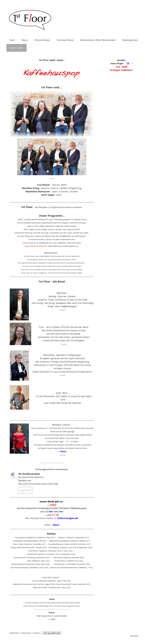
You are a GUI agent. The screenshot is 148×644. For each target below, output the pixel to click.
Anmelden (134, 636)
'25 (128, 63)
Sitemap (36, 633)
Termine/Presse (65, 40)
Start (12, 40)
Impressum (14, 633)
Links (53, 619)
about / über (16, 48)
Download (25, 490)
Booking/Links (130, 40)
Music (25, 40)
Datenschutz (26, 633)
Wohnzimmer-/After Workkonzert (98, 40)
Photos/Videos (42, 40)
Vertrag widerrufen (52, 633)
